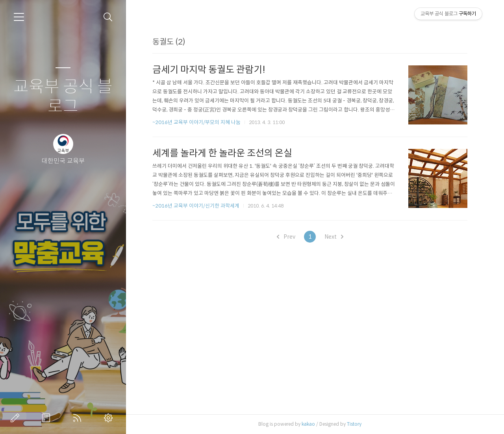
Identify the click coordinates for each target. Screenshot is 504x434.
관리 (110, 418)
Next (334, 237)
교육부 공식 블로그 (63, 97)
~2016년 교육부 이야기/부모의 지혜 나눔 (196, 122)
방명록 (48, 418)
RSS (79, 418)
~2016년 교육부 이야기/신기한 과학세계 (196, 206)
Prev (286, 237)
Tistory (354, 424)
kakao (308, 424)
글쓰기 (17, 418)
